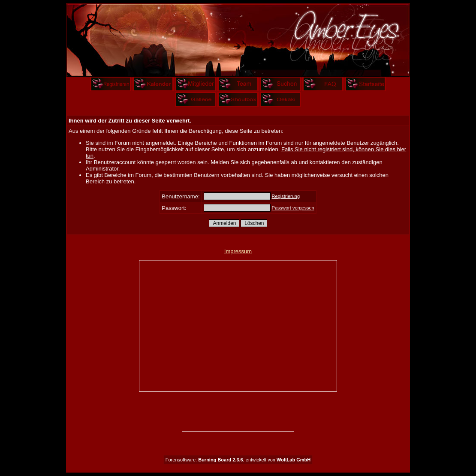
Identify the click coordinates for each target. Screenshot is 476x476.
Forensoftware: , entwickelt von (238, 460)
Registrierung (286, 196)
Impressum (238, 251)
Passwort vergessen (293, 208)
